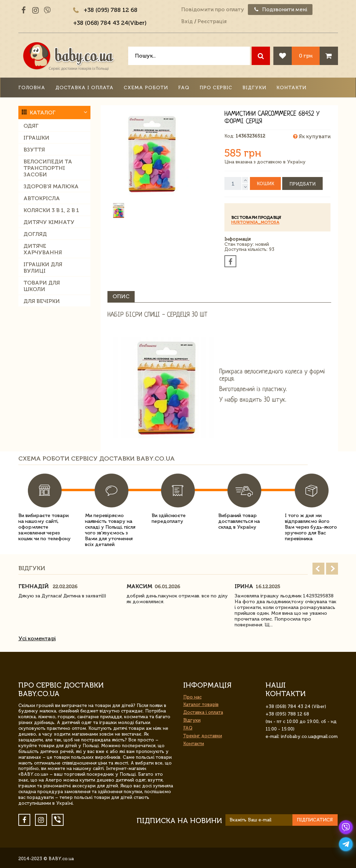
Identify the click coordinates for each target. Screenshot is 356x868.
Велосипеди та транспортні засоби (48, 168)
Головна (32, 88)
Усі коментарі (37, 638)
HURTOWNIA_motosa (255, 222)
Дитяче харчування (43, 249)
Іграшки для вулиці (43, 268)
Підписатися (315, 820)
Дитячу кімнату (49, 222)
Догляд (35, 234)
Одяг (31, 126)
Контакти (291, 88)
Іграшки (36, 138)
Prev (318, 569)
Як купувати (312, 136)
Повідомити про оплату (213, 10)
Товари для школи (42, 286)
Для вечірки (42, 301)
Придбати (302, 184)
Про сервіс (216, 88)
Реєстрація (212, 21)
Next (332, 569)
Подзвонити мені (280, 10)
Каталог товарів (201, 704)
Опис (121, 296)
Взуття (34, 150)
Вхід (187, 21)
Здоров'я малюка (51, 186)
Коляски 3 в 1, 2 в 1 (51, 210)
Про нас (192, 697)
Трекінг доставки (203, 736)
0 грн (306, 56)
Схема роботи (146, 88)
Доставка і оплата (84, 88)
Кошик (265, 184)
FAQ (184, 88)
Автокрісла (42, 198)
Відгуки (254, 88)
